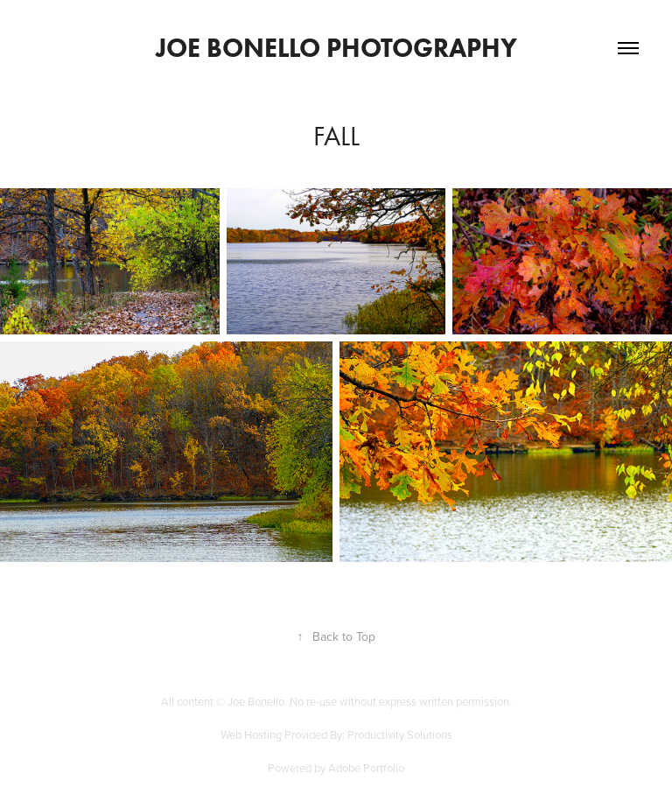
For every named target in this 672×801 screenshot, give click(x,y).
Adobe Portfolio (366, 768)
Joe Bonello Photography (336, 48)
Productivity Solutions (400, 734)
